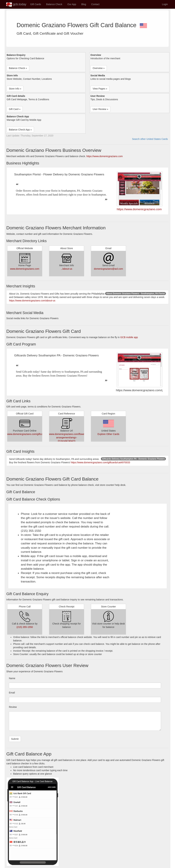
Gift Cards (36, 4)
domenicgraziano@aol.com (109, 269)
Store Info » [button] (15, 89)
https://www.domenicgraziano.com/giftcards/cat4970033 (100, 462)
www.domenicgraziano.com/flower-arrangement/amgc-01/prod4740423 (68, 438)
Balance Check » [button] (18, 68)
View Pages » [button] (100, 89)
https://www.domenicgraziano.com (104, 156)
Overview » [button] (99, 68)
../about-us (66, 269)
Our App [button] (72, 4)
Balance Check (54, 4)
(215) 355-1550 (25, 627)
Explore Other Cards (109, 434)
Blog (84, 4)
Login (165, 4)
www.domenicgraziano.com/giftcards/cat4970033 (33, 434)
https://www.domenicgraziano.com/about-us (32, 301)
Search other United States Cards (150, 139)
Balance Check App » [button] (20, 130)
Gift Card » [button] (15, 109)
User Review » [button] (100, 109)
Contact (95, 4)
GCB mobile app (129, 337)
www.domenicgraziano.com (25, 269)
